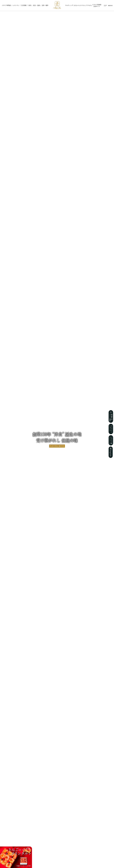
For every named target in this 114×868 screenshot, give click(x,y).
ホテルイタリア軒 (57, 5)
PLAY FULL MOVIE (57, 446)
